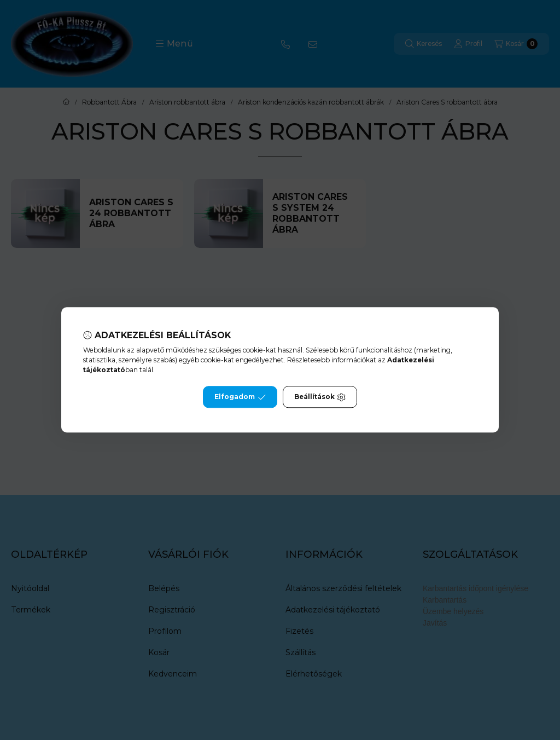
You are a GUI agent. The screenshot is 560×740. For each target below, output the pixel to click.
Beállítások (320, 397)
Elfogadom (240, 397)
